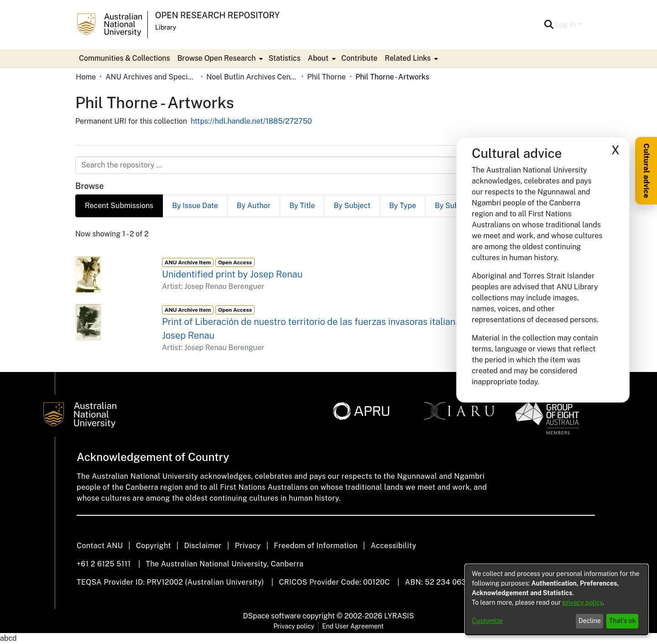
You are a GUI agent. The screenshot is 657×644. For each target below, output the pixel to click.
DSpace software (272, 616)
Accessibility (393, 546)
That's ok (623, 621)
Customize (487, 621)
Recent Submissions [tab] (119, 206)
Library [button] (166, 27)
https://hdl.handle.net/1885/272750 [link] (251, 121)
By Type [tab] (403, 206)
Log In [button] (566, 24)
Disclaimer (203, 546)
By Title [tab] (302, 206)
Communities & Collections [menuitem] (125, 58)
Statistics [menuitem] (284, 58)
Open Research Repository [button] (217, 15)
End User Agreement (353, 626)
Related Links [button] (408, 58)
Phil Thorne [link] (326, 77)
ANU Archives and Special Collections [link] (151, 77)
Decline (590, 621)
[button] (549, 25)
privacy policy (583, 602)
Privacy (248, 546)
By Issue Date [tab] (195, 206)
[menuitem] (219, 58)
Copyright (154, 546)
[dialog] (557, 600)
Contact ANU (100, 546)
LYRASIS (399, 616)
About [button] (318, 58)
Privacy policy (294, 626)
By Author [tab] (254, 206)
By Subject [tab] (352, 206)
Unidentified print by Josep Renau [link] (232, 274)
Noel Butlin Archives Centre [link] (252, 77)
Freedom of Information (315, 546)
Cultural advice (646, 171)
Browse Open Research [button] (217, 58)
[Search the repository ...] (306, 165)
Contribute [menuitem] (359, 58)
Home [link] (86, 77)
